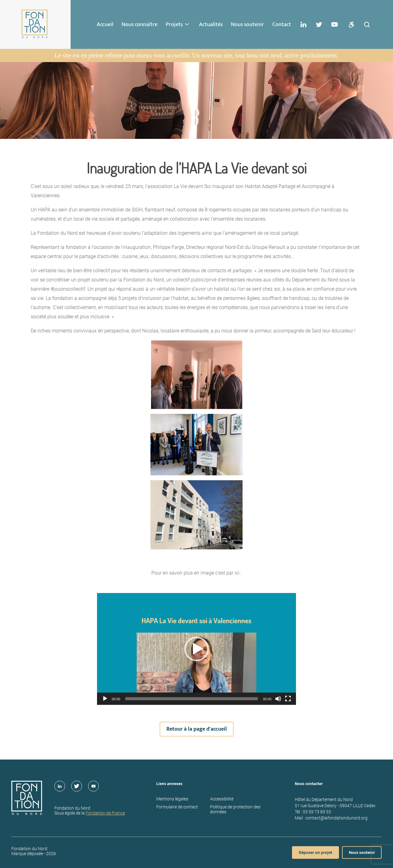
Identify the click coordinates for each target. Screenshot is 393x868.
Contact (282, 25)
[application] (196, 649)
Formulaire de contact (177, 807)
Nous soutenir (247, 25)
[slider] (192, 699)
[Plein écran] (288, 699)
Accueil (105, 25)
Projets (174, 25)
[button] (196, 649)
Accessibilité (222, 799)
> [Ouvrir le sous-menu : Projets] (187, 24)
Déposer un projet (315, 852)
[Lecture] (105, 699)
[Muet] (278, 699)
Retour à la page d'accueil (197, 729)
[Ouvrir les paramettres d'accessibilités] (351, 25)
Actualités (211, 25)
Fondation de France (105, 813)
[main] (196, 411)
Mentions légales (172, 799)
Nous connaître (140, 25)
